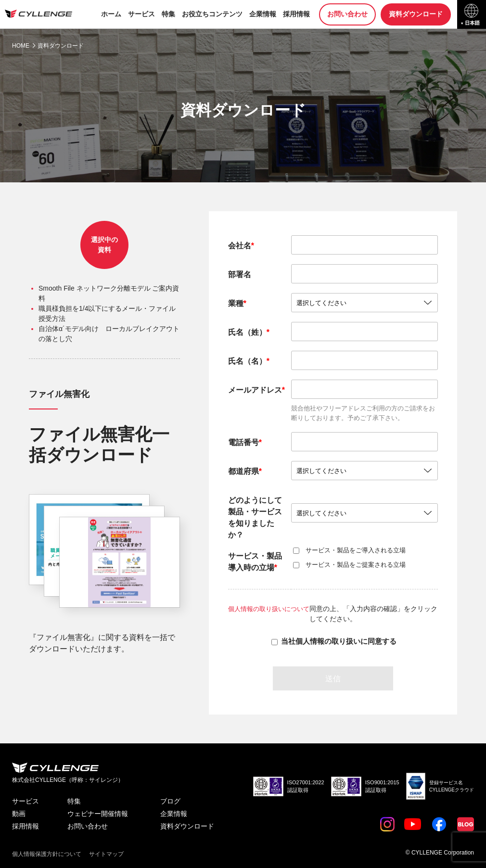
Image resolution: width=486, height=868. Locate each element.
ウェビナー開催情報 (98, 814)
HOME (21, 46)
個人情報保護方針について (47, 854)
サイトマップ (106, 854)
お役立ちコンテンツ (212, 14)
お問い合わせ (347, 14)
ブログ (170, 801)
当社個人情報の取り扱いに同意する (339, 641)
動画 (19, 814)
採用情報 (296, 14)
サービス (141, 14)
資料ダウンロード (416, 14)
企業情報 (263, 14)
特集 (168, 14)
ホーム (111, 14)
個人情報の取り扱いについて (272, 609)
